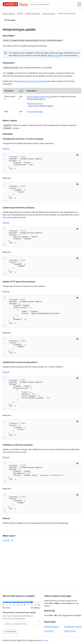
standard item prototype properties (32, 80)
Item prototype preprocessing (39, 96)
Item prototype (49, 13)
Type (21, 90)
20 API (20, 13)
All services (49, 631)
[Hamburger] (79, 4)
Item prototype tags (35, 111)
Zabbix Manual (9, 13)
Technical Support (52, 627)
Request (6, 148)
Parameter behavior (35, 103)
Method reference (33, 13)
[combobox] (52, 4)
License (45, 640)
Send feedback (10, 632)
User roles (56, 55)
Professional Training (73, 627)
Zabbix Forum (70, 631)
